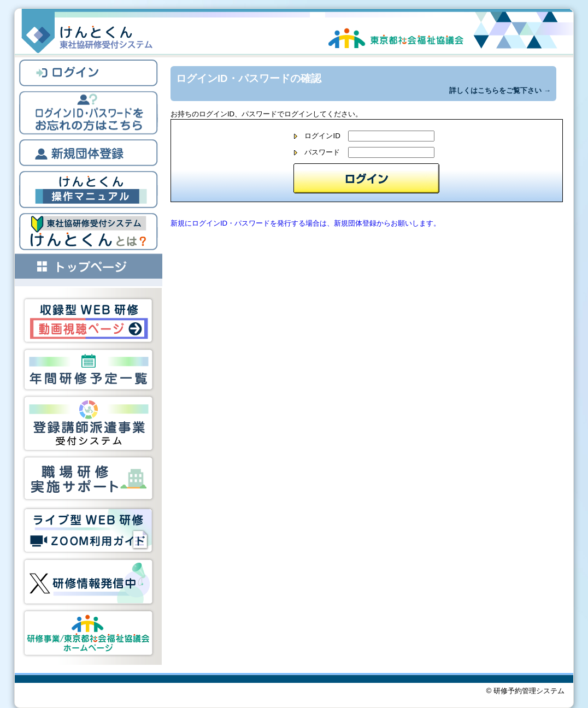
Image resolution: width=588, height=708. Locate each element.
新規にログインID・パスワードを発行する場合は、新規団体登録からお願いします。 (305, 223)
